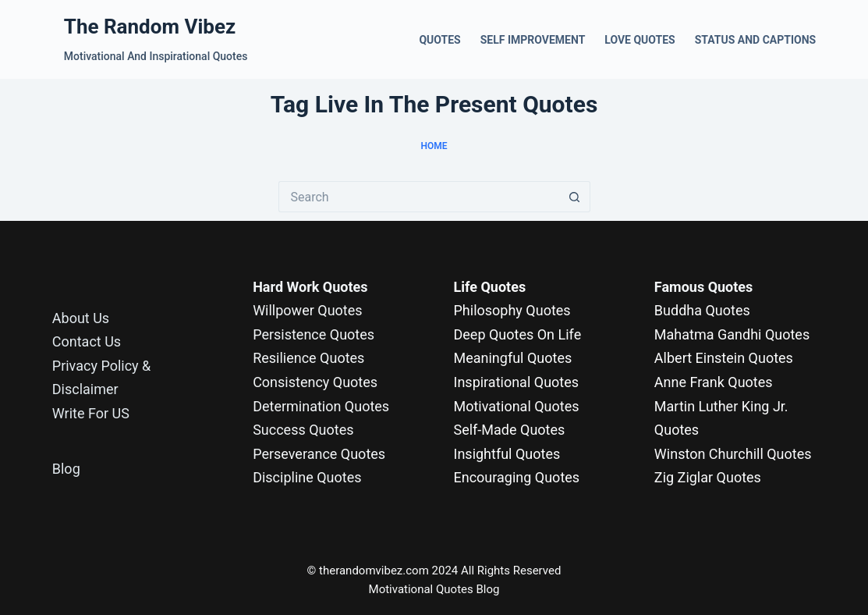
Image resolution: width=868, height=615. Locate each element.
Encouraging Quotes (517, 477)
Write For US (91, 413)
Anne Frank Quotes (714, 382)
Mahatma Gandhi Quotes (732, 334)
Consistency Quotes (315, 382)
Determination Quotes (321, 406)
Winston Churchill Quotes (733, 454)
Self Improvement (533, 40)
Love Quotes (639, 40)
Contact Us (87, 341)
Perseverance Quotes (319, 454)
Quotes (439, 40)
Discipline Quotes (307, 477)
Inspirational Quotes (517, 382)
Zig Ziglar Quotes (708, 477)
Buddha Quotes (702, 310)
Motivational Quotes (517, 406)
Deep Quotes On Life (518, 334)
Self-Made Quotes (510, 430)
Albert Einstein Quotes (724, 358)
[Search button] (575, 197)
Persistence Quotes (314, 334)
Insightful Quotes (507, 454)
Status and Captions (756, 40)
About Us (81, 318)
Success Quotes (303, 430)
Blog (66, 469)
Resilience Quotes (308, 358)
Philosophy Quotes (512, 310)
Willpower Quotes (307, 310)
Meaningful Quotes (513, 358)
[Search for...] (419, 197)
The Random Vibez (150, 27)
